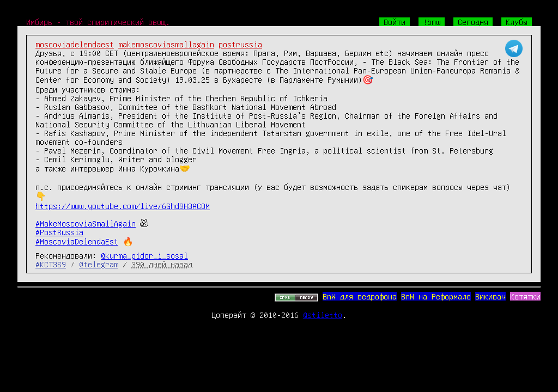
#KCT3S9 (51, 264)
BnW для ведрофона (360, 296)
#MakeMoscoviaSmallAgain (86, 223)
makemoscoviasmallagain (166, 44)
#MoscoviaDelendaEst (77, 241)
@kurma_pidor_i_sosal (144, 255)
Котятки (525, 296)
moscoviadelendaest (75, 44)
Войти (395, 22)
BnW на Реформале (436, 296)
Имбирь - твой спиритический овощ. (98, 22)
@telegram (99, 264)
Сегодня (473, 22)
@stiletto (323, 315)
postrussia (240, 44)
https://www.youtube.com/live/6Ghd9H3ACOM (123, 206)
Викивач (490, 296)
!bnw (432, 22)
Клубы (517, 22)
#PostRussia (59, 232)
